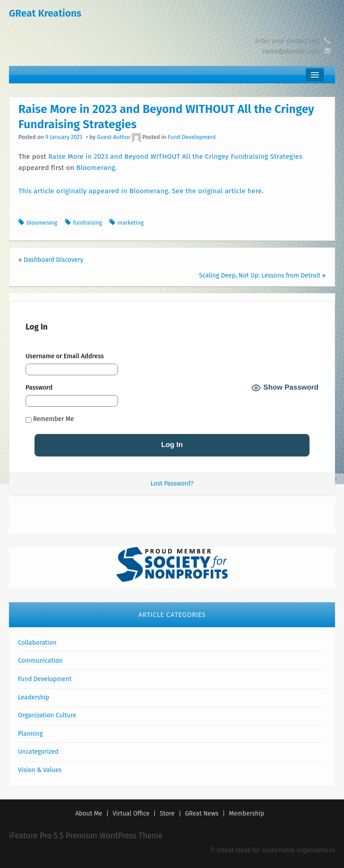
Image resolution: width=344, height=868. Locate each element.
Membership (246, 814)
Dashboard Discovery (54, 260)
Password (39, 388)
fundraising (88, 223)
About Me (89, 814)
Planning (30, 734)
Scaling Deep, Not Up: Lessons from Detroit (260, 276)
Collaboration (37, 643)
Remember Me (50, 419)
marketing (131, 223)
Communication (40, 661)
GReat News (202, 814)
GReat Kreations (45, 13)
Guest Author (114, 137)
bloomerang (42, 223)
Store (167, 814)
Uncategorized (38, 752)
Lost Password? (172, 484)
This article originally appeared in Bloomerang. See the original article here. (141, 191)
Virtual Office (131, 814)
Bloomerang (96, 168)
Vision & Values (40, 770)
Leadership (34, 697)
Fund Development (192, 137)
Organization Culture (47, 715)
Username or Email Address (65, 356)
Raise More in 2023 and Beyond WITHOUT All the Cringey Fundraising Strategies (176, 156)
